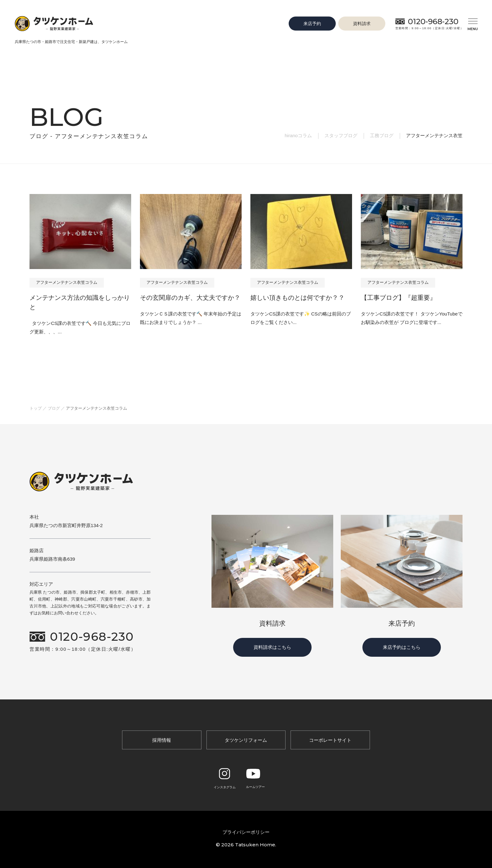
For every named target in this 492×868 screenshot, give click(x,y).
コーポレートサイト (330, 740)
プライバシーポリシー (246, 832)
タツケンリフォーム (246, 740)
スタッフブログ (341, 135)
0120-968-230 (433, 21)
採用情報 (162, 740)
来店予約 (312, 23)
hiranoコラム (298, 135)
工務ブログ (382, 135)
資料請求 (362, 23)
